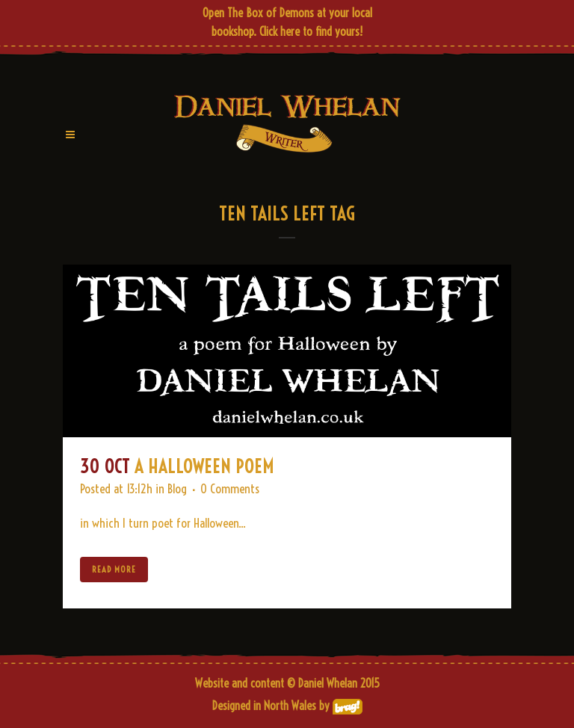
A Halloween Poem (204, 466)
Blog (177, 488)
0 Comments (230, 488)
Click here (280, 31)
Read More (114, 569)
